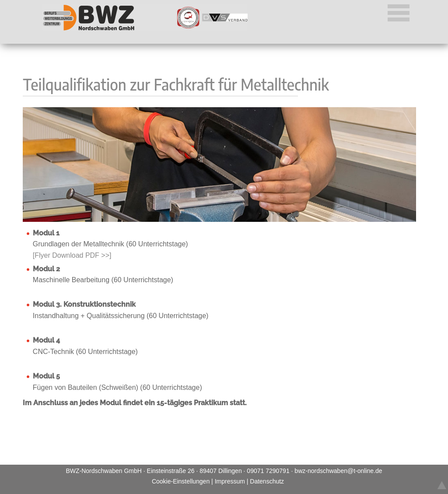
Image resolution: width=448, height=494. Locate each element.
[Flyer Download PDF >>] (72, 255)
